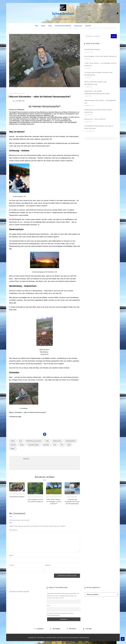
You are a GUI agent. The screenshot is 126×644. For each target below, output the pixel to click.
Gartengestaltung (19, 494)
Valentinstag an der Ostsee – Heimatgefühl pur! (100, 102)
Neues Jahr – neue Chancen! (95, 119)
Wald (69, 445)
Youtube (87, 629)
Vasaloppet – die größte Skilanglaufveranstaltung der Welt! (97, 92)
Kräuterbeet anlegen (17, 497)
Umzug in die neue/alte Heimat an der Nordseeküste (72, 502)
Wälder (13, 449)
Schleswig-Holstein (33, 445)
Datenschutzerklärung (63, 26)
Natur (47, 441)
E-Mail (12, 565)
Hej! (36, 26)
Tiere (62, 445)
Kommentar (13, 530)
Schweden (46, 445)
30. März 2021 (20, 101)
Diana (43, 26)
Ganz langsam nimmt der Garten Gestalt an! (100, 56)
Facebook (39, 629)
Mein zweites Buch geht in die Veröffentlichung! (95, 83)
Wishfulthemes (94, 637)
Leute (20, 441)
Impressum (78, 26)
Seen (55, 445)
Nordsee (13, 445)
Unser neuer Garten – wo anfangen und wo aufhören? (54, 502)
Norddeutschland (71, 441)
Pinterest (72, 629)
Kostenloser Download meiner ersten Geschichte (98, 111)
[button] (45, 434)
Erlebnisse (74, 497)
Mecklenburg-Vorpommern (34, 441)
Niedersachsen (35, 234)
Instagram (55, 629)
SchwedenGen (63, 13)
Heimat (13, 441)
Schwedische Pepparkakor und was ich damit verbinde (99, 127)
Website (48, 565)
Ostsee (22, 445)
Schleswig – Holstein (36, 158)
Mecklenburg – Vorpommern (43, 291)
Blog (50, 26)
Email (49, 606)
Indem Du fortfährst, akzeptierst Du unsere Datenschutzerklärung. (60, 614)
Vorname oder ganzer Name (55, 598)
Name (12, 555)
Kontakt (88, 26)
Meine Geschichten (19, 93)
